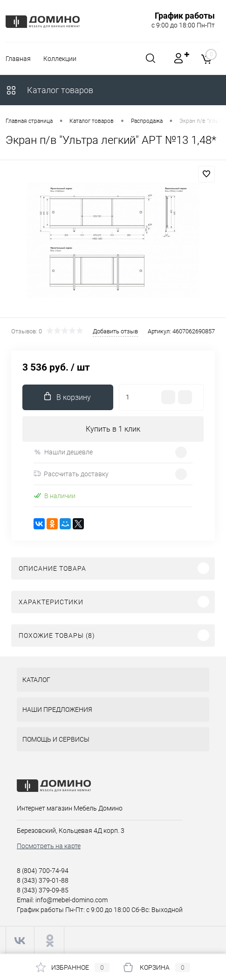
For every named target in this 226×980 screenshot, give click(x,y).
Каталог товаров (49, 90)
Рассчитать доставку (71, 474)
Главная (18, 59)
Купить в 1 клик (113, 429)
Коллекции (60, 59)
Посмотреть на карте (49, 846)
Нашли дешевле (63, 452)
